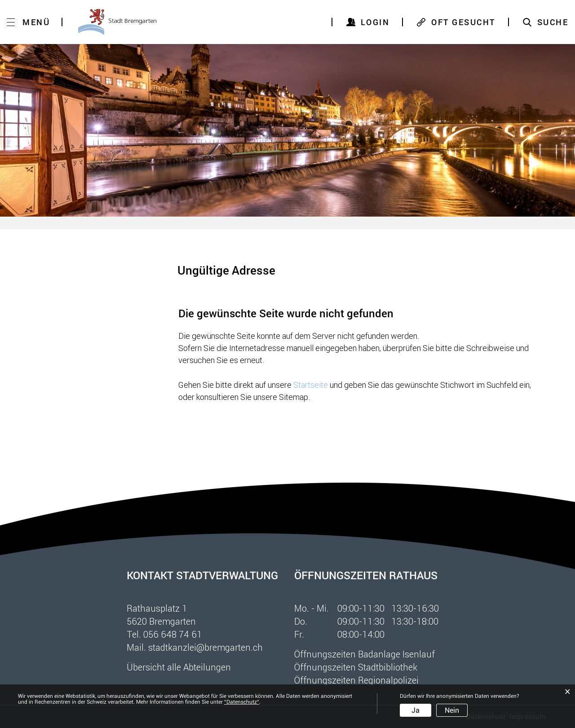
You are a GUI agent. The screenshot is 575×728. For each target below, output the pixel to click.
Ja (416, 710)
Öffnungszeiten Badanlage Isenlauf (365, 654)
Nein (452, 710)
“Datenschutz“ (242, 702)
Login (375, 22)
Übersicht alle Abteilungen (179, 667)
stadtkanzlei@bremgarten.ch (206, 647)
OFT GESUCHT (463, 22)
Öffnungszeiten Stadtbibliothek (356, 667)
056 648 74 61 (173, 634)
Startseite (311, 385)
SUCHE (553, 22)
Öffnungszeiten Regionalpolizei (356, 680)
